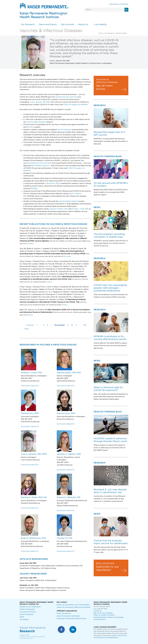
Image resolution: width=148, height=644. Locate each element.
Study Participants (26, 614)
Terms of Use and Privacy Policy (35, 637)
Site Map (22, 637)
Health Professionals (27, 609)
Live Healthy (100, 25)
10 (72, 325)
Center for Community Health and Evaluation (73, 607)
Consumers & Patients (28, 612)
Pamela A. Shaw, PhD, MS (34, 497)
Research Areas (121, 33)
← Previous (29, 325)
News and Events (48, 25)
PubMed (31, 244)
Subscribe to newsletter (119, 4)
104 (85, 325)
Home (101, 33)
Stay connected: (105, 563)
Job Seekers (24, 620)
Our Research (28, 25)
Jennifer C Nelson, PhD (59, 209)
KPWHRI (27, 635)
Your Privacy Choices (26, 638)
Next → (28, 329)
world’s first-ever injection (66, 97)
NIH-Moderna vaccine (40, 166)
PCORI (34, 189)
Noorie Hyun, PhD (66, 413)
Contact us (98, 611)
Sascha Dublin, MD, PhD (69, 373)
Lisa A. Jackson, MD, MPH (40, 102)
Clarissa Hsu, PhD (52, 183)
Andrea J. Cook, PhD (80, 209)
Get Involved (67, 25)
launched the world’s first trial (39, 163)
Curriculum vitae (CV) (30, 386)
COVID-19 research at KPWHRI (75, 105)
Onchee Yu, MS (65, 538)
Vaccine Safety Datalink (36, 122)
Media (22, 617)
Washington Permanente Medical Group (71, 619)
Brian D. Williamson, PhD (34, 538)
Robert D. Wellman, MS (69, 497)
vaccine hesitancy (65, 130)
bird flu (30, 127)
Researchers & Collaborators (30, 607)
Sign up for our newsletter (103, 613)
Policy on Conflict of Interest (104, 615)
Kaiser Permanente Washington (68, 616)
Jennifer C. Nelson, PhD (69, 454)
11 (76, 325)
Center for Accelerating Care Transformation (73, 605)
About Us (83, 25)
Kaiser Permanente (64, 614)
